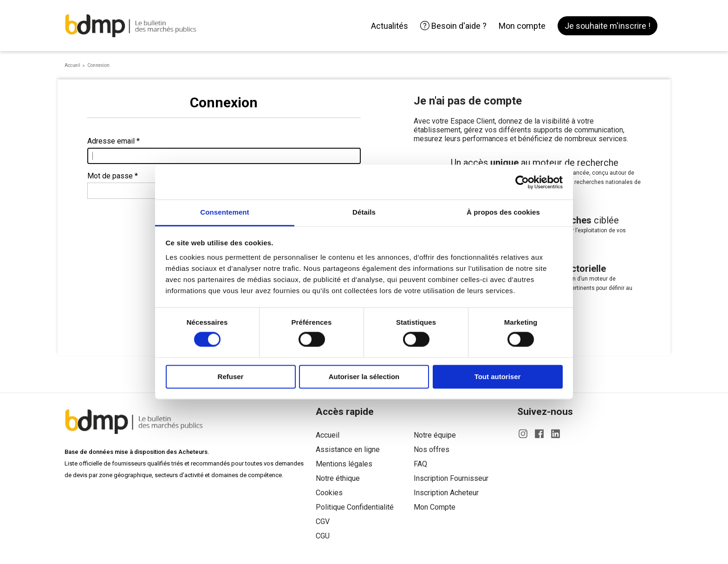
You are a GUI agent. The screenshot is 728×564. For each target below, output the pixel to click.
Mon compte (522, 26)
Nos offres (432, 449)
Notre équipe (435, 435)
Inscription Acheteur (446, 493)
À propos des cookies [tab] (503, 212)
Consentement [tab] (224, 212)
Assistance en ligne (348, 449)
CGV (323, 521)
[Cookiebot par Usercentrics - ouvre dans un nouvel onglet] (522, 182)
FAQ (420, 464)
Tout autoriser (498, 377)
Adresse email (111, 141)
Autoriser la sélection (364, 377)
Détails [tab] (364, 212)
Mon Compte (435, 507)
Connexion (98, 65)
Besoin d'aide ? (453, 26)
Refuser (231, 377)
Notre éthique (338, 478)
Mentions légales (344, 464)
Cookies (329, 493)
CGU (323, 536)
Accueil (72, 65)
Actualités (390, 26)
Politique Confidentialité (355, 507)
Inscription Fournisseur (451, 478)
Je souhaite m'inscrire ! (608, 26)
